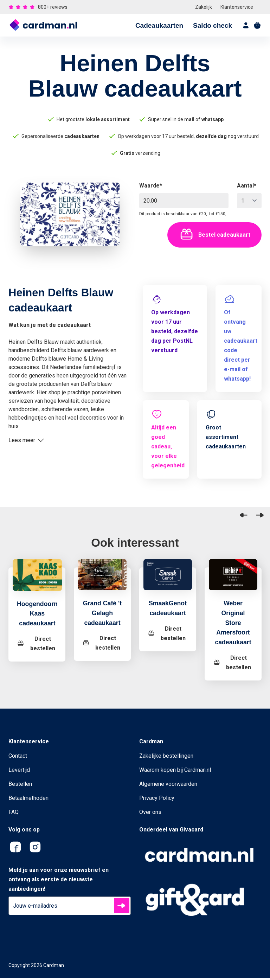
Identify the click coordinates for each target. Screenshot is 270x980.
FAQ (14, 814)
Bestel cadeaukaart (214, 235)
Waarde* (151, 186)
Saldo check (213, 25)
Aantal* (247, 186)
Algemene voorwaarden (168, 786)
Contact (18, 758)
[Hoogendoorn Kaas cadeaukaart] (39, 580)
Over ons (150, 814)
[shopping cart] (257, 25)
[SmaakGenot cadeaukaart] (168, 579)
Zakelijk (204, 7)
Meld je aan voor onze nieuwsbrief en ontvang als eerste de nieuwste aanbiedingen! (59, 882)
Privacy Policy (157, 800)
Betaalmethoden (28, 800)
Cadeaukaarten (159, 25)
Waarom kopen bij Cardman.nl (175, 772)
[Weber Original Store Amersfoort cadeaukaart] (233, 579)
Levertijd (19, 772)
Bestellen (20, 786)
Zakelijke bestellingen (166, 758)
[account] (246, 25)
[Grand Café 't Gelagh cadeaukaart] (102, 579)
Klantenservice (237, 7)
